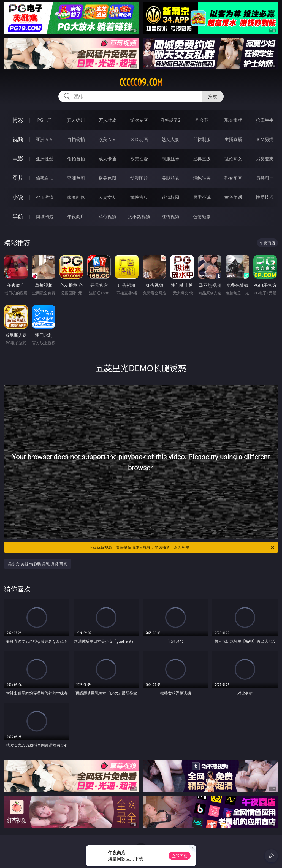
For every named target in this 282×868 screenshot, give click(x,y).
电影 (18, 158)
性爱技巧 (265, 197)
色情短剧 (202, 216)
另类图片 (265, 178)
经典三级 (202, 159)
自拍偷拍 (76, 139)
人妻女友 (107, 197)
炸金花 (202, 120)
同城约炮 (45, 216)
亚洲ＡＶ (45, 139)
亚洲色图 (76, 178)
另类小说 (202, 197)
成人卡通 (107, 159)
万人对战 (107, 120)
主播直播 (233, 139)
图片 (18, 178)
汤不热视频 (139, 216)
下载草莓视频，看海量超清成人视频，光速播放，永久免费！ (182, 547)
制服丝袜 (170, 159)
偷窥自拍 (45, 178)
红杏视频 (170, 216)
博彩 (18, 120)
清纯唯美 (202, 178)
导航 (18, 216)
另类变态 (265, 159)
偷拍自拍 (76, 159)
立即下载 (180, 856)
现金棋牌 (233, 120)
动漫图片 (139, 178)
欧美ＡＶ (107, 139)
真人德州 (76, 120)
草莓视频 (107, 216)
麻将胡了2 (170, 120)
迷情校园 (170, 197)
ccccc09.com (141, 82)
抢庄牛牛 (265, 120)
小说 (18, 197)
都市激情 (45, 197)
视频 (18, 139)
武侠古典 (139, 197)
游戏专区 (139, 120)
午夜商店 (76, 216)
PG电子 (44, 120)
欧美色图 (107, 178)
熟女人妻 (170, 139)
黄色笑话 (233, 197)
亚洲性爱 (45, 159)
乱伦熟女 (233, 159)
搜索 (213, 96)
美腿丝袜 (170, 178)
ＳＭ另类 (265, 139)
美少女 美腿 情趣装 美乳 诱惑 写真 (37, 564)
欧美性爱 (139, 159)
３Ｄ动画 (139, 139)
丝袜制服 (202, 139)
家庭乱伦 (76, 197)
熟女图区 (233, 178)
